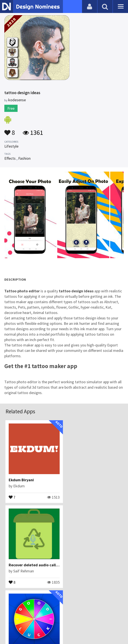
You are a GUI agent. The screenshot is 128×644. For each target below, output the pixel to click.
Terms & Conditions (91, 619)
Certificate (62, 619)
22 (13, 582)
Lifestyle (11, 146)
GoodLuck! (18, 565)
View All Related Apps (64, 600)
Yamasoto (22, 571)
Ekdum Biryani (21, 480)
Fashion (24, 158)
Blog (24, 619)
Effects (10, 158)
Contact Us (41, 619)
